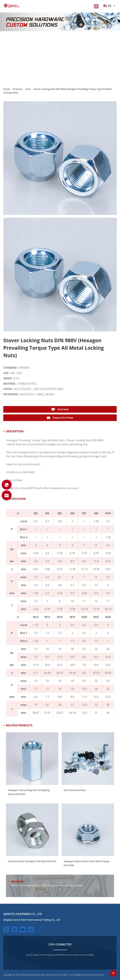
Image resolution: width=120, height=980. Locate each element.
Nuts (28, 89)
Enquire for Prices (60, 418)
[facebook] (6, 929)
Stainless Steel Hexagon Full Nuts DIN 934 (32, 861)
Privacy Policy (98, 975)
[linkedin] (31, 929)
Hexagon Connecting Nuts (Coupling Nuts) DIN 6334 (29, 792)
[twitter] (15, 929)
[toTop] (113, 973)
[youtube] (23, 929)
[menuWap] (96, 6)
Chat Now (60, 409)
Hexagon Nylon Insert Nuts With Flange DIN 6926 (86, 863)
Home (7, 89)
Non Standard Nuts (75, 790)
